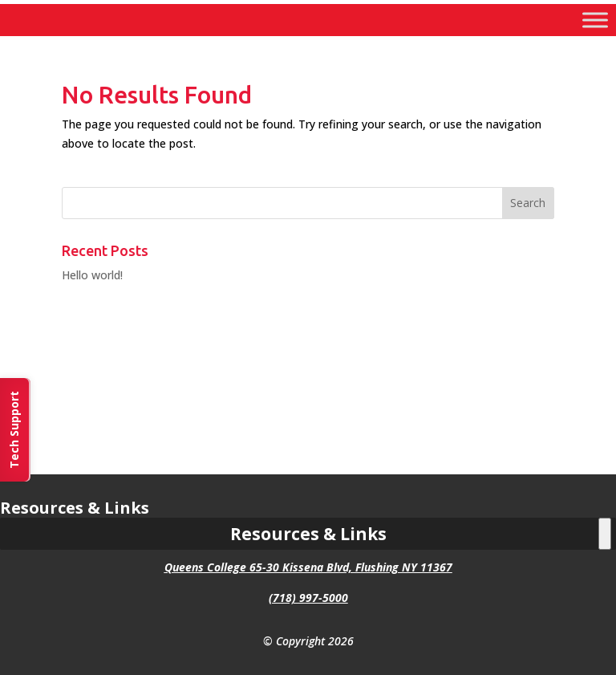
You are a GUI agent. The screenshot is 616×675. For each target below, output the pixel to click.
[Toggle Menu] (595, 20)
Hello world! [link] (92, 275)
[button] (529, 203)
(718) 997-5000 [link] (308, 598)
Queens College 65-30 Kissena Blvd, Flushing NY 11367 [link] (308, 567)
